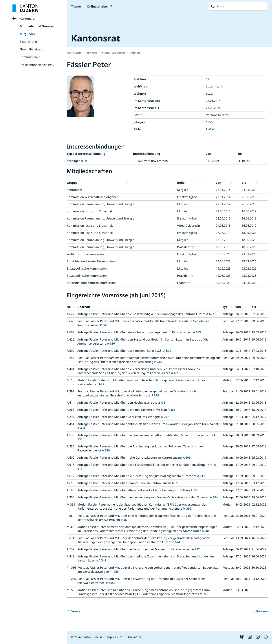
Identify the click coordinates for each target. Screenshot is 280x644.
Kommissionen (30, 57)
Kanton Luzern (74, 53)
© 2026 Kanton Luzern (87, 637)
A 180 (194, 490)
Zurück (75, 611)
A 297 (165, 417)
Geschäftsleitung (32, 49)
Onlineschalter (97, 6)
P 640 (104, 325)
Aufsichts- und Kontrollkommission (91, 261)
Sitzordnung (28, 42)
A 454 (81, 428)
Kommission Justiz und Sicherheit (90, 211)
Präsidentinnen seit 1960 (37, 65)
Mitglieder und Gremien (37, 26)
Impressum (114, 637)
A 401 (175, 373)
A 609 (187, 458)
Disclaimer (134, 637)
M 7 (102, 384)
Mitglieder (28, 34)
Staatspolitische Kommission (87, 268)
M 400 (206, 531)
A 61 (175, 483)
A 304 (214, 497)
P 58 (124, 520)
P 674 (176, 542)
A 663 (197, 332)
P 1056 (114, 572)
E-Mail (210, 129)
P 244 (158, 362)
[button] (151, 183)
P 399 (155, 395)
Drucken (262, 611)
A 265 (171, 410)
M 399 (187, 508)
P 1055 (111, 583)
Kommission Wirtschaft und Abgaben (93, 197)
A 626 (111, 343)
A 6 (163, 402)
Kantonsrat (28, 19)
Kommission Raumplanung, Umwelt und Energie (100, 204)
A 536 (106, 450)
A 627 (210, 314)
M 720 (204, 594)
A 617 (201, 476)
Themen (77, 6)
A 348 (102, 560)
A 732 (196, 549)
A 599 (167, 351)
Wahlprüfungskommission (85, 254)
